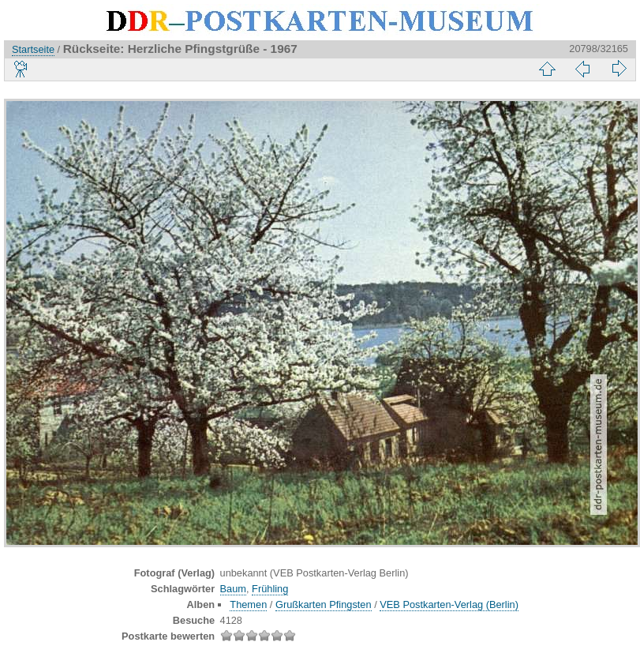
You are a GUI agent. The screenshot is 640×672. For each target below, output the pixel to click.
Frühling (270, 589)
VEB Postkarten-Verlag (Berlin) (449, 604)
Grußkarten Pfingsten (324, 604)
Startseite (33, 49)
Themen (248, 604)
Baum (233, 589)
